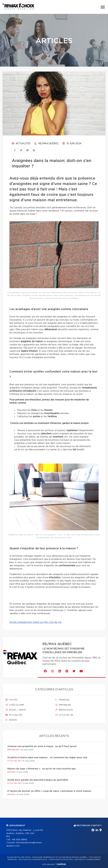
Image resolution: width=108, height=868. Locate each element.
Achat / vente (16, 710)
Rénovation (64, 710)
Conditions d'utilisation (61, 860)
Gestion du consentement (87, 860)
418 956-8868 (19, 840)
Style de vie (64, 715)
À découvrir (15, 705)
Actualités (21, 144)
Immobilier (63, 705)
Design (11, 720)
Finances (62, 700)
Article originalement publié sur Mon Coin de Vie (35, 622)
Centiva (61, 864)
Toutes (11, 700)
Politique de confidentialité (33, 860)
